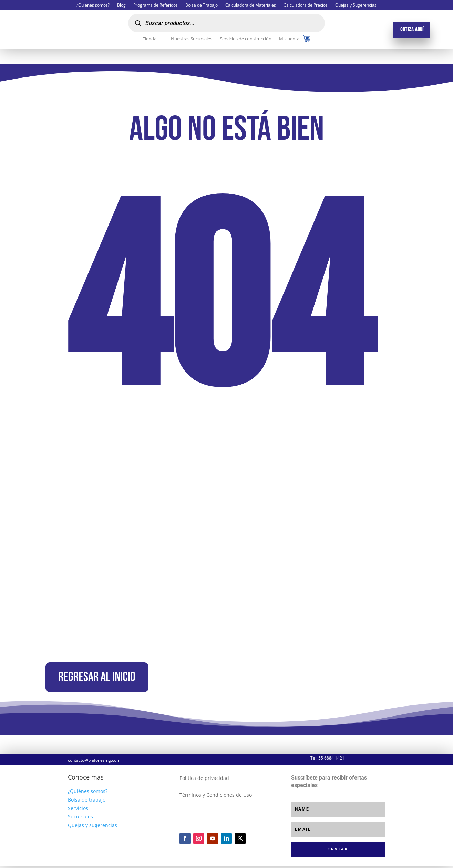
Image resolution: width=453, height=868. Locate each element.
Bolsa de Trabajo (202, 5)
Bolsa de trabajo (87, 801)
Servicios (78, 810)
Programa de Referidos (156, 5)
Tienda (150, 39)
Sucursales (80, 819)
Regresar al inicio (100, 678)
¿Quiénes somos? (88, 793)
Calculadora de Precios (306, 5)
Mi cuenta (289, 39)
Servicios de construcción (246, 39)
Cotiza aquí (412, 29)
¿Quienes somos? (93, 5)
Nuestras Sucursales (192, 39)
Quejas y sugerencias (92, 827)
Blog (121, 5)
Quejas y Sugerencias (356, 5)
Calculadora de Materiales (251, 5)
